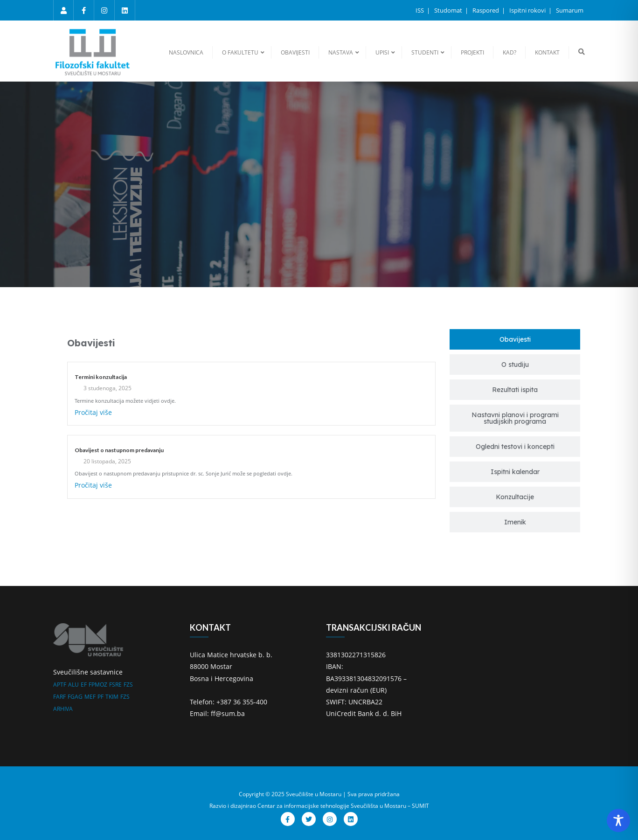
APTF (60, 685)
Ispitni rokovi (528, 10)
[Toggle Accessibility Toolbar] (618, 820)
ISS (420, 10)
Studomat (449, 10)
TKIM (112, 697)
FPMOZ (98, 685)
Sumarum (570, 10)
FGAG (75, 697)
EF (84, 685)
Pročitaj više (93, 412)
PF (101, 697)
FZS (128, 685)
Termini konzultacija (101, 377)
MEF (90, 697)
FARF (59, 697)
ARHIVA (63, 709)
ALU (73, 685)
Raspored (486, 10)
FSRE (115, 685)
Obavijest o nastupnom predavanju (119, 450)
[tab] (515, 339)
